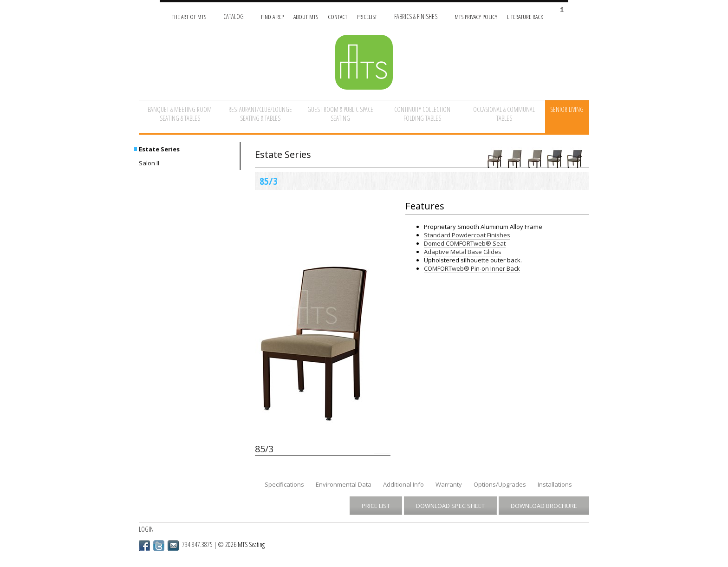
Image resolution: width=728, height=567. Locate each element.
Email (173, 546)
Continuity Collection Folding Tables (422, 114)
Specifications (284, 484)
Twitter (159, 546)
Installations (555, 484)
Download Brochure (544, 506)
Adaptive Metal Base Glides (463, 252)
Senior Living (567, 109)
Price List (376, 506)
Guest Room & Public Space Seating (340, 114)
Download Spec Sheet (450, 506)
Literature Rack (525, 16)
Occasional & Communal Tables (504, 114)
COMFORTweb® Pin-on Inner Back (472, 268)
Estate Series (159, 149)
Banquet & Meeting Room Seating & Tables (180, 114)
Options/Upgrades (500, 484)
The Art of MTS (189, 16)
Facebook (144, 546)
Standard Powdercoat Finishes (467, 235)
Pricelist (367, 16)
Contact (338, 16)
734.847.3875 (197, 544)
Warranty (449, 484)
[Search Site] (562, 10)
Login (146, 529)
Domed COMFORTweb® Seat (465, 243)
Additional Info (403, 484)
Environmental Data (344, 484)
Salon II (149, 163)
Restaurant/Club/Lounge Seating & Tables (260, 114)
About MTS (306, 16)
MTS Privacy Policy (476, 16)
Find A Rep (272, 16)
